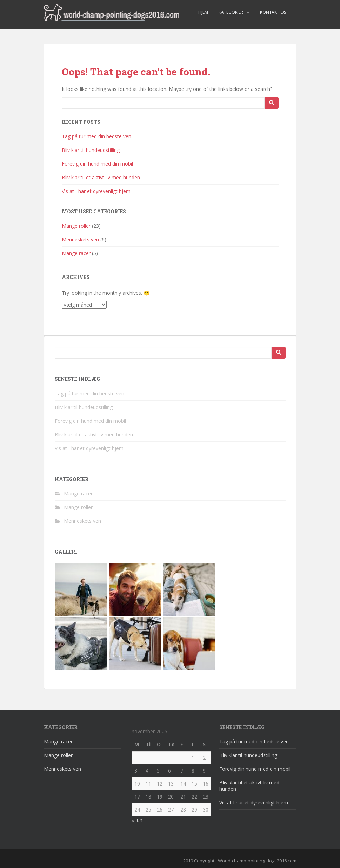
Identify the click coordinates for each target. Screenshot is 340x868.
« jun (137, 820)
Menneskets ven (80, 239)
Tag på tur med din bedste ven (96, 136)
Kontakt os (273, 12)
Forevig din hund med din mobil (97, 164)
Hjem (203, 12)
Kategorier (231, 12)
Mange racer (76, 253)
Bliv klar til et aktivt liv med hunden (101, 177)
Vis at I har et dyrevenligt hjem (96, 191)
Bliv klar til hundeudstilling (91, 150)
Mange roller (76, 226)
